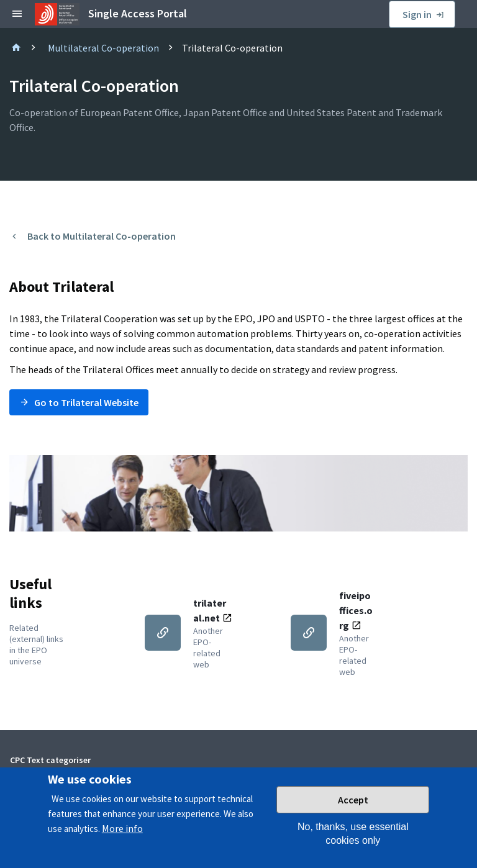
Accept (353, 808)
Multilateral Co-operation (103, 48)
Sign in (417, 14)
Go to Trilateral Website (86, 402)
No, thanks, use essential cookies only (353, 842)
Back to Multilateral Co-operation (102, 236)
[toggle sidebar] (17, 14)
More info (122, 836)
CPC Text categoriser (50, 760)
